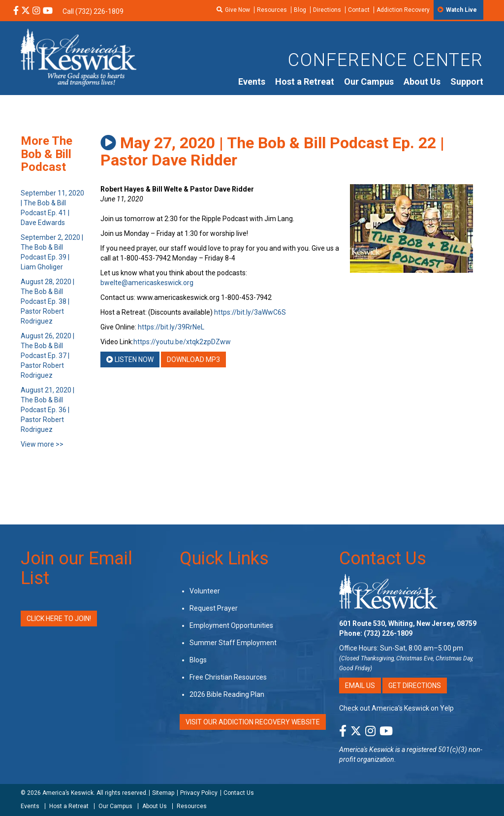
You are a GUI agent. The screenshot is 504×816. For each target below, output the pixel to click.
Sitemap (163, 793)
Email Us (360, 685)
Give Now (237, 10)
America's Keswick (366, 750)
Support (467, 82)
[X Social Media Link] (26, 11)
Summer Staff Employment (233, 643)
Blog (300, 10)
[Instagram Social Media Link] (36, 11)
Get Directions (415, 685)
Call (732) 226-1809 (93, 11)
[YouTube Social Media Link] (48, 11)
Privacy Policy (199, 793)
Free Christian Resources (228, 677)
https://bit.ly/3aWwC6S (250, 312)
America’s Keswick (68, 793)
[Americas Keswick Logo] (79, 57)
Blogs (198, 660)
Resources (272, 10)
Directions (327, 10)
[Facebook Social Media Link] (16, 11)
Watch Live (461, 10)
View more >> (42, 444)
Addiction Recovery (403, 10)
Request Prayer (214, 608)
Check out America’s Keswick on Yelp (396, 708)
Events (252, 82)
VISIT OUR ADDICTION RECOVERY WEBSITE (253, 722)
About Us (422, 82)
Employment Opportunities (231, 625)
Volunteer (205, 591)
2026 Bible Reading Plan (227, 694)
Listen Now (130, 359)
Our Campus (369, 82)
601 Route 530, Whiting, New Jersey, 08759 (408, 623)
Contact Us (383, 558)
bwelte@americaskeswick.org (147, 283)
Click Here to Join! (59, 619)
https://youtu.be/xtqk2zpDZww (182, 342)
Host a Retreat (305, 82)
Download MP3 (193, 359)
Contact (359, 10)
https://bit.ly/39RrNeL (171, 327)
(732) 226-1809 (388, 633)
